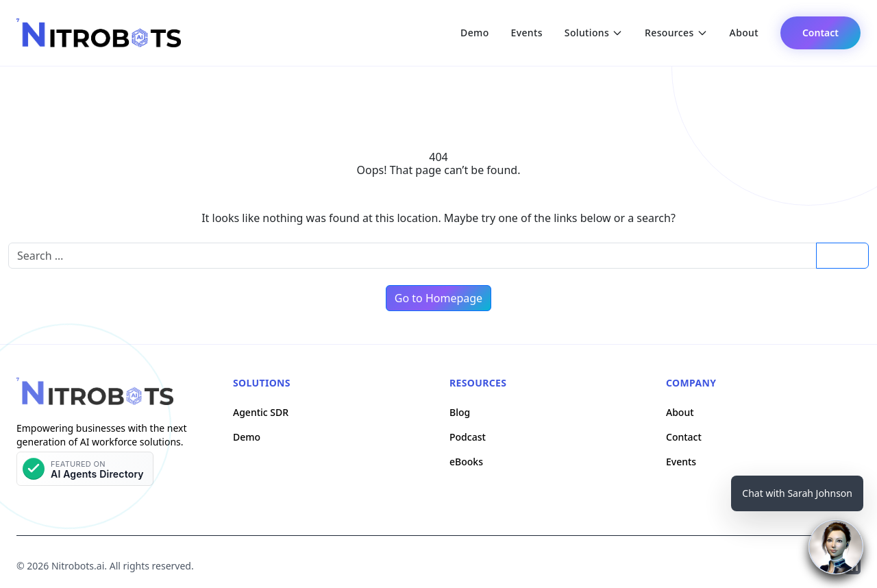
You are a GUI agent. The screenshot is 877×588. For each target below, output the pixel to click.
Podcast (468, 437)
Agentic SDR (261, 412)
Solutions (594, 33)
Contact (820, 33)
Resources (676, 33)
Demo (474, 33)
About (744, 33)
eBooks (466, 462)
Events (527, 33)
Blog (460, 412)
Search (842, 255)
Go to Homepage (438, 298)
